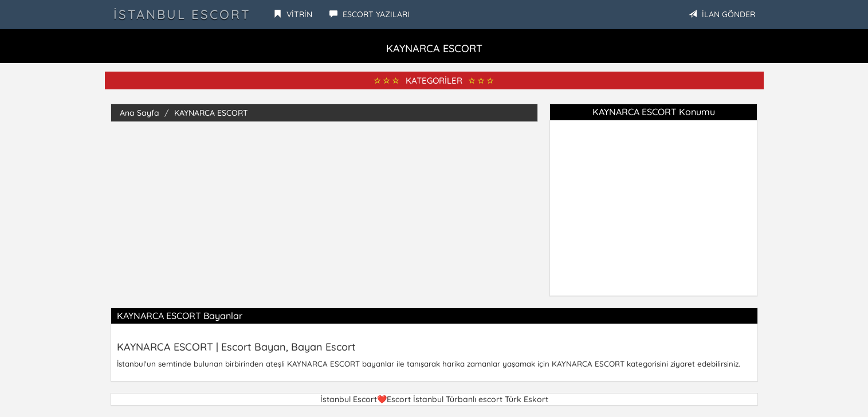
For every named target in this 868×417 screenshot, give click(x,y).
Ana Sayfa (140, 113)
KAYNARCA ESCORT (211, 113)
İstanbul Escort (182, 14)
